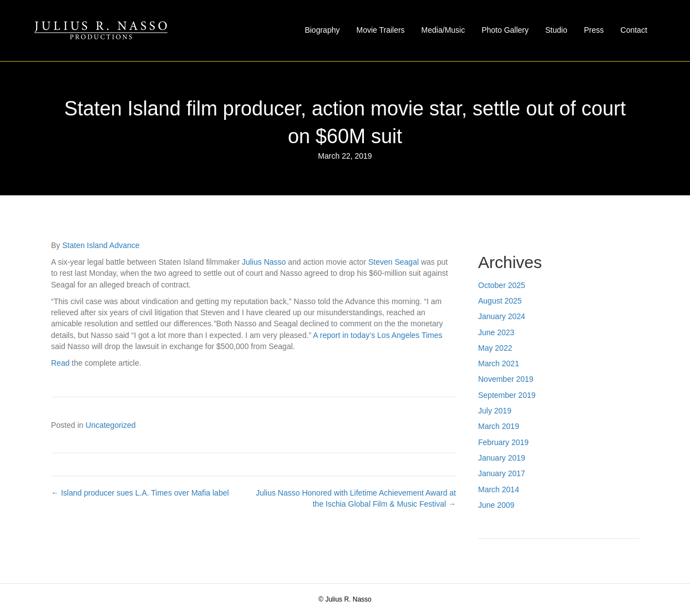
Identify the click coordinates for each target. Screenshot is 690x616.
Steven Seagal (394, 262)
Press (594, 30)
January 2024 (502, 316)
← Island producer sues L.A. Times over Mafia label (140, 493)
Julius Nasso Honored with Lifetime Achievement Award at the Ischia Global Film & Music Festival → (356, 498)
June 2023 (496, 332)
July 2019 (495, 411)
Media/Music (443, 30)
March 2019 (499, 426)
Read (60, 363)
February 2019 (503, 442)
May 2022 (495, 348)
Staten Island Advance (101, 245)
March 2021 (499, 363)
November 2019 (506, 379)
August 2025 (500, 301)
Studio (556, 30)
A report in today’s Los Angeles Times (377, 335)
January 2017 (502, 473)
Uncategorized (110, 425)
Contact (634, 30)
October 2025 (502, 285)
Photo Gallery (505, 30)
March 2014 (499, 489)
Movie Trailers (380, 30)
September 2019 (507, 395)
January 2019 (502, 458)
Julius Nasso (264, 262)
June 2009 (496, 505)
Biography (322, 30)
